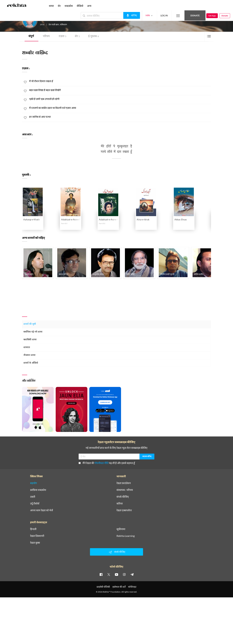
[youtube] (116, 574)
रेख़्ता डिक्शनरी (37, 536)
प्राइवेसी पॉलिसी (103, 587)
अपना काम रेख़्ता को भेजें (42, 510)
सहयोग (33, 483)
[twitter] (109, 574)
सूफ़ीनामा (121, 529)
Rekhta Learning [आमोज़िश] (126, 536)
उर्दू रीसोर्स (35, 503)
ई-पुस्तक (94, 37)
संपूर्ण (31, 37)
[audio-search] (132, 15)
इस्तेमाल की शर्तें (119, 587)
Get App (212, 16)
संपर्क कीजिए (123, 497)
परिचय (46, 37)
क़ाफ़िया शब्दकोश (38, 490)
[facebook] (101, 574)
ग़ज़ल (63, 37)
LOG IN (164, 15)
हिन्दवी (33, 529)
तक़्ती (33, 497)
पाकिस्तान (63, 25)
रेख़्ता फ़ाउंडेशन (124, 483)
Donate (195, 15)
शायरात (27, 347)
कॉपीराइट (132, 587)
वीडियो (80, 6)
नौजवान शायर (29, 355)
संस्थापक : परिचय (125, 490)
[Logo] (17, 6)
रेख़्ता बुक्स (35, 543)
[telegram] (132, 574)
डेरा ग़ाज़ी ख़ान (54, 25)
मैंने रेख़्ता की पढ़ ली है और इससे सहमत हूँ (107, 463)
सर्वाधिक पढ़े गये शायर (33, 332)
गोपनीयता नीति (101, 463)
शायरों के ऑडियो (31, 363)
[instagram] (124, 574)
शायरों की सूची (30, 324)
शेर (77, 37)
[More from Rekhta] (178, 16)
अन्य (89, 6)
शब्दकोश (69, 6)
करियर (120, 503)
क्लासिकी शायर (30, 340)
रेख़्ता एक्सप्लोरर (124, 510)
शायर (51, 6)
